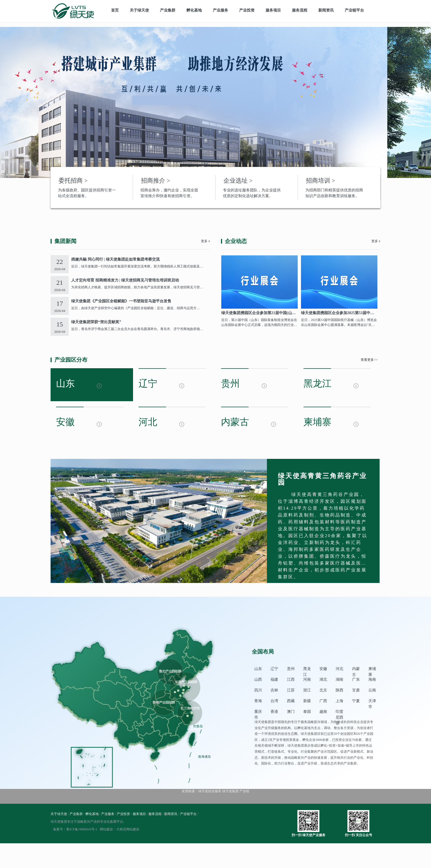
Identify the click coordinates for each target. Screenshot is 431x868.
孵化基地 (194, 10)
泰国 (307, 712)
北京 (323, 690)
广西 (323, 701)
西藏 (291, 701)
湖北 (323, 679)
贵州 (291, 669)
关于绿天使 (139, 10)
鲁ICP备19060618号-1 (82, 829)
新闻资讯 (326, 10)
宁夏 (356, 701)
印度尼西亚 (339, 712)
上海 (339, 701)
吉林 (274, 690)
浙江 (307, 690)
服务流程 (300, 10)
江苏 (291, 690)
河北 (339, 669)
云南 (372, 690)
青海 (258, 701)
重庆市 (258, 712)
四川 (258, 690)
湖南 (339, 679)
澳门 (291, 712)
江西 (291, 679)
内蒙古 (356, 669)
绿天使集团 (230, 791)
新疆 (307, 701)
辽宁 (274, 669)
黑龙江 (307, 669)
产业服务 (220, 10)
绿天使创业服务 (210, 791)
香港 (274, 712)
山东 (258, 669)
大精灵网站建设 (128, 829)
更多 (204, 241)
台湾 (274, 701)
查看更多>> (369, 360)
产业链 (244, 791)
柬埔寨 (372, 669)
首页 (115, 10)
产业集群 (168, 10)
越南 (323, 712)
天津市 (372, 701)
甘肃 (356, 690)
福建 (274, 679)
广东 (356, 679)
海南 (372, 679)
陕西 (339, 690)
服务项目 (273, 10)
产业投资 (247, 10)
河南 (307, 679)
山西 (258, 679)
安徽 (323, 669)
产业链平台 (354, 10)
